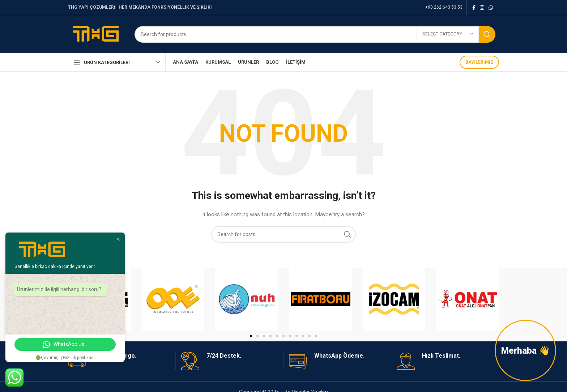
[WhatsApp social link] (491, 8)
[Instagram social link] (482, 8)
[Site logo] (96, 34)
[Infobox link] (229, 361)
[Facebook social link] (474, 8)
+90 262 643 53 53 (444, 7)
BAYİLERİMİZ (479, 62)
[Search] (315, 34)
